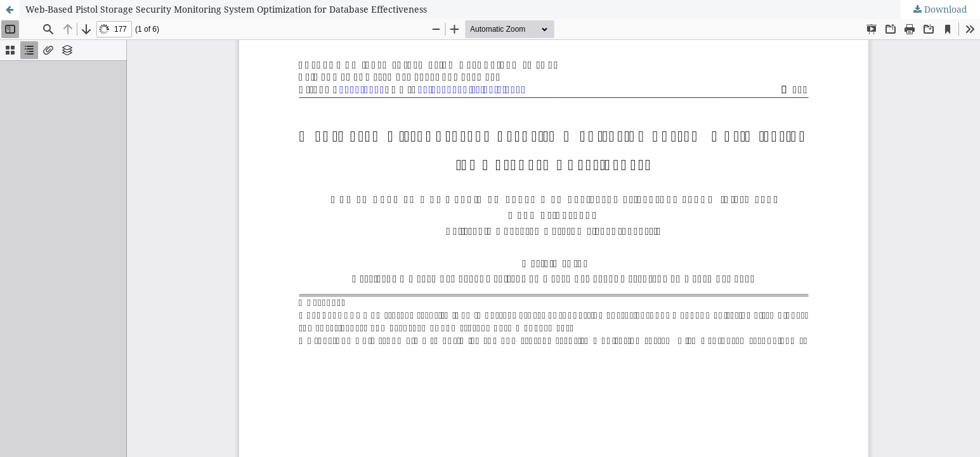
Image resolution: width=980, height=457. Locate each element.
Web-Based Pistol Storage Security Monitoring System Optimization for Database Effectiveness (226, 9)
